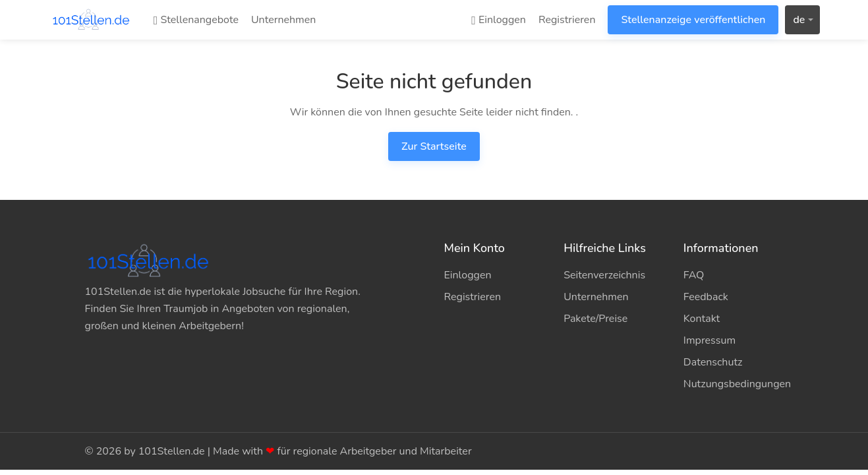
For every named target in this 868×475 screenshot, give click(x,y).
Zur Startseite (434, 146)
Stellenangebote (196, 20)
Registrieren (567, 20)
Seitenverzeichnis (604, 275)
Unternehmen (283, 20)
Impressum (709, 340)
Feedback (706, 297)
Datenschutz (713, 362)
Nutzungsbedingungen (734, 384)
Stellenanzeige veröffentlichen (693, 20)
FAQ (694, 275)
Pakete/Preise (595, 319)
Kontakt (702, 319)
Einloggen (499, 20)
